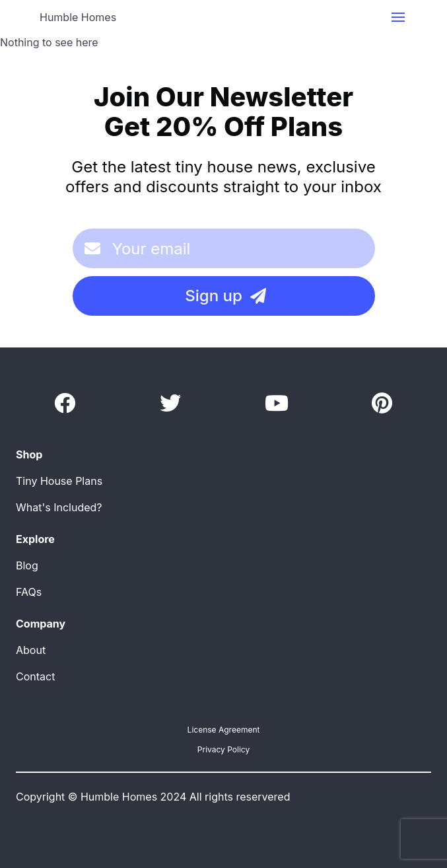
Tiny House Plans (59, 481)
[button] (398, 17)
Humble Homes (78, 17)
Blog (27, 565)
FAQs (29, 592)
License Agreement (224, 730)
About (31, 650)
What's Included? (59, 507)
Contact (35, 676)
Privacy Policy (223, 749)
